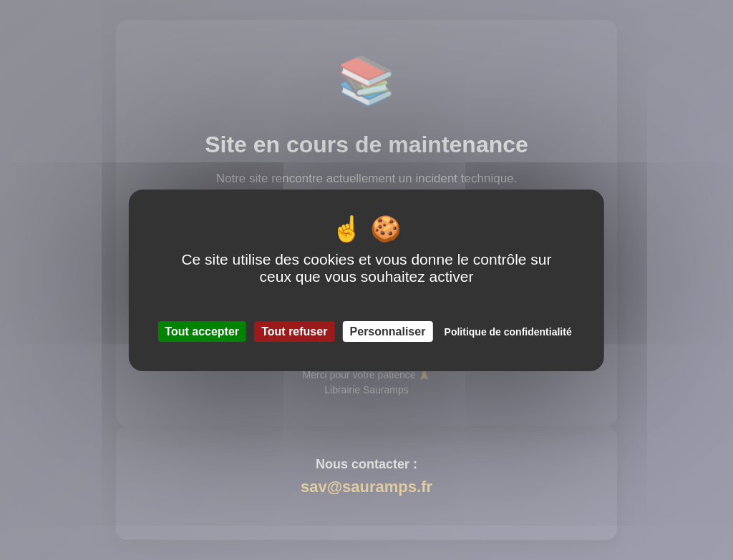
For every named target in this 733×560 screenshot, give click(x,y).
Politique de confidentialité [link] (508, 332)
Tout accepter (202, 331)
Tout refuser (294, 331)
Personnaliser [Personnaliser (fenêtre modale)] (388, 331)
